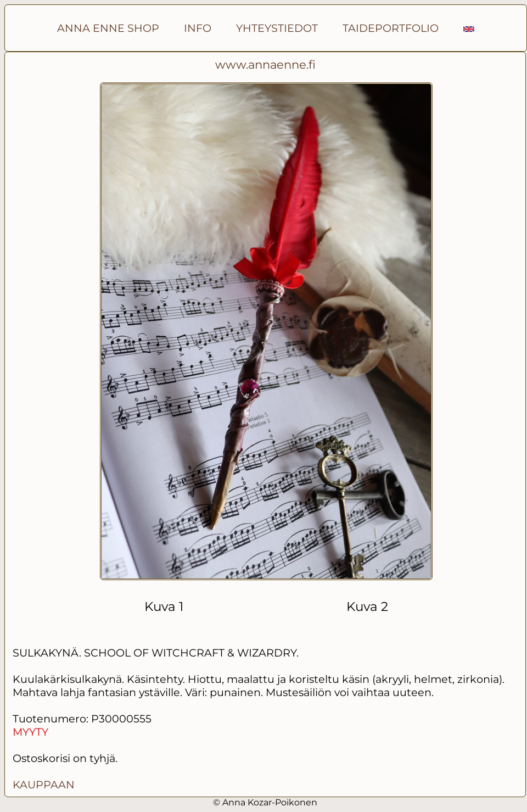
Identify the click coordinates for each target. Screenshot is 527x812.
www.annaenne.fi (265, 65)
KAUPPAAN (44, 785)
